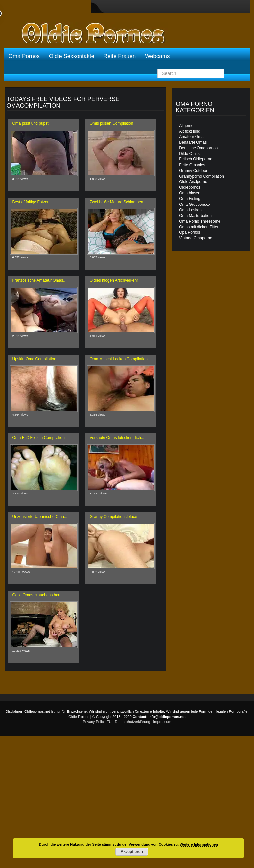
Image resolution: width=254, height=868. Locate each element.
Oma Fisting (190, 199)
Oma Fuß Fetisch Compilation (39, 438)
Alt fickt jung (190, 131)
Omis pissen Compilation (112, 123)
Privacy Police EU (97, 722)
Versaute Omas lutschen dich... (117, 438)
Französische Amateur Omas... (40, 280)
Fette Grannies (192, 165)
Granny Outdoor (193, 171)
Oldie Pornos (79, 717)
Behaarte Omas (193, 142)
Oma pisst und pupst (31, 123)
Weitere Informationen (199, 844)
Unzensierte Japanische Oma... (40, 517)
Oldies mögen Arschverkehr (114, 280)
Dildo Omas (189, 154)
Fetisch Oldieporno (196, 159)
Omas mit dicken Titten (199, 227)
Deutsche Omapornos (198, 148)
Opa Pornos (190, 232)
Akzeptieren (132, 852)
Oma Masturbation (195, 216)
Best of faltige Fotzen (31, 202)
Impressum (162, 722)
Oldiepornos (190, 187)
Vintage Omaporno (196, 238)
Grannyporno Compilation (202, 176)
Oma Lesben (190, 210)
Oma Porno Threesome (200, 221)
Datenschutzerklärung (133, 722)
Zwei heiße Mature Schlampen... (118, 202)
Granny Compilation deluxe (114, 517)
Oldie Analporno (193, 182)
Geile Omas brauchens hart (37, 595)
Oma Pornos (24, 56)
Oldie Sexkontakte (72, 56)
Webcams (157, 56)
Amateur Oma (191, 137)
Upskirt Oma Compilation (34, 359)
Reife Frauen (120, 56)
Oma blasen (190, 193)
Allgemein (188, 126)
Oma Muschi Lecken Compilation (119, 359)
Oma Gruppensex (195, 205)
